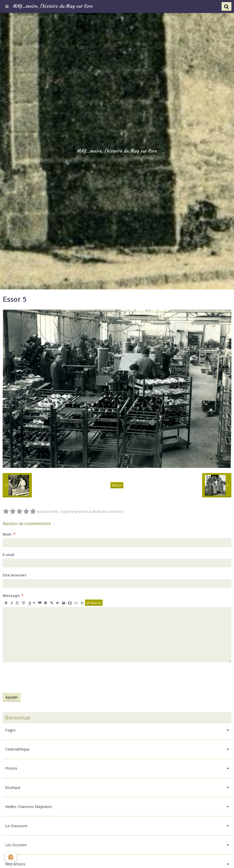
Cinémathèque (17, 749)
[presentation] (42, 678)
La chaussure (16, 826)
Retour (117, 485)
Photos (11, 768)
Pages (10, 730)
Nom (7, 534)
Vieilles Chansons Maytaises (29, 807)
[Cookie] (11, 857)
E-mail (8, 555)
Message (11, 596)
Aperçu (94, 603)
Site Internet (15, 575)
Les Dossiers (16, 845)
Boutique (13, 787)
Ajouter (12, 697)
